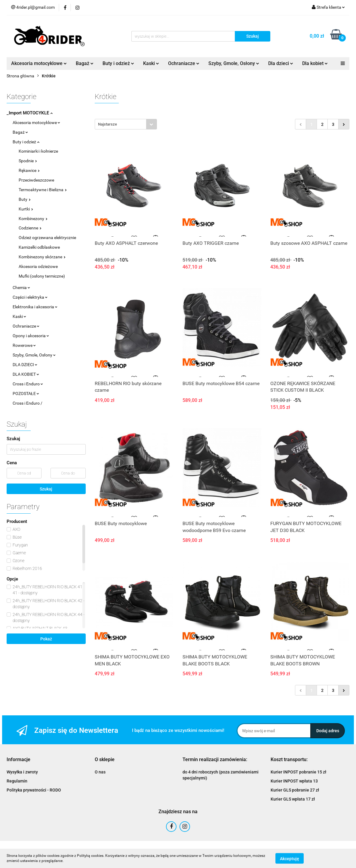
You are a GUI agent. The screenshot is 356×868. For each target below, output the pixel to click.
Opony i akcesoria (31, 336)
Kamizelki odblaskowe (39, 247)
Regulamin (17, 781)
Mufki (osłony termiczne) (42, 276)
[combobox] (126, 124)
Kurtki (26, 209)
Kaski (151, 63)
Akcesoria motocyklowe (39, 63)
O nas (100, 772)
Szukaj (46, 489)
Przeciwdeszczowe (36, 180)
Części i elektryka (30, 297)
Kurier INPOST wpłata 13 (294, 781)
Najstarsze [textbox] (107, 124)
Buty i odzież (118, 63)
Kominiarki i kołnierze (38, 151)
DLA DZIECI (25, 365)
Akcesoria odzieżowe (38, 266)
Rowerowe (24, 345)
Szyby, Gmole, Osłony (234, 63)
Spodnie (28, 161)
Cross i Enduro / (28, 403)
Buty (25, 199)
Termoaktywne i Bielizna (43, 190)
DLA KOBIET (26, 374)
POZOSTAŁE (26, 394)
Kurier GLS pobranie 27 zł (295, 790)
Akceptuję (290, 858)
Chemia (21, 288)
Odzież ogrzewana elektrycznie (47, 238)
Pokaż (46, 639)
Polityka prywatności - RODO (34, 790)
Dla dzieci (281, 63)
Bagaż (85, 63)
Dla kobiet (315, 63)
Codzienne (30, 228)
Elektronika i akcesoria (35, 307)
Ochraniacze (184, 63)
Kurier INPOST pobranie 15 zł (298, 772)
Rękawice (29, 170)
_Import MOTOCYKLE (30, 113)
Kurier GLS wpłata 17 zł (293, 799)
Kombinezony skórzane (42, 257)
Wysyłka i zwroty (22, 772)
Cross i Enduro (28, 384)
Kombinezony (33, 219)
